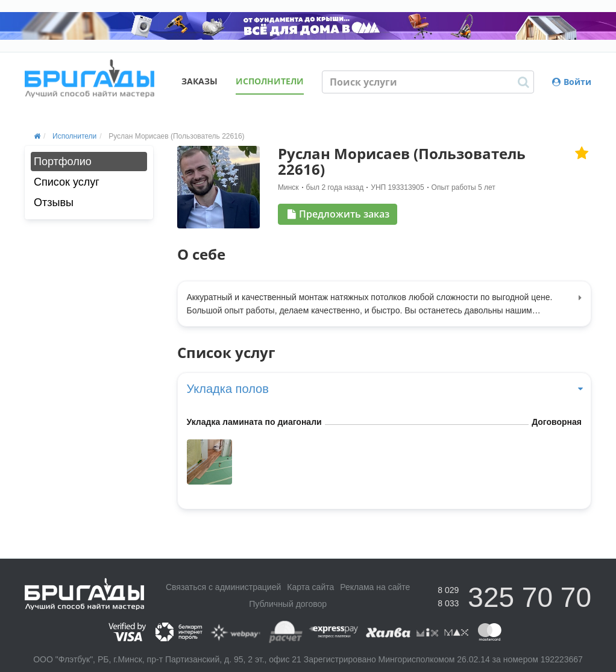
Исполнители (270, 81)
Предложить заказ (338, 214)
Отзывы (54, 203)
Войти (572, 82)
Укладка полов (385, 389)
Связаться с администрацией (223, 587)
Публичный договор (288, 604)
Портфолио (63, 162)
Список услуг (67, 182)
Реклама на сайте (375, 587)
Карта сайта (310, 587)
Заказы (200, 81)
